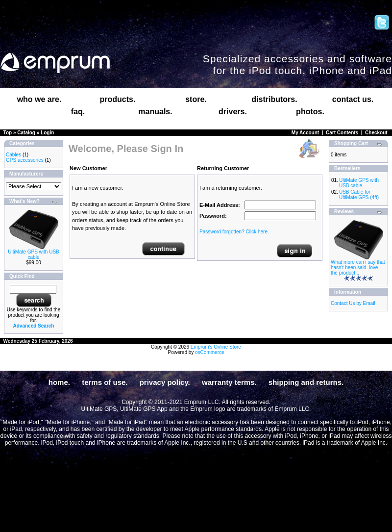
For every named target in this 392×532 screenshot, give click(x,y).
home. (59, 382)
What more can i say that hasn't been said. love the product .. (358, 267)
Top (8, 133)
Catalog (26, 133)
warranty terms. (229, 382)
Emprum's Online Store (216, 347)
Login (47, 133)
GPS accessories (25, 160)
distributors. (274, 99)
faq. (78, 112)
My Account (305, 133)
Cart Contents (342, 133)
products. (118, 99)
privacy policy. (165, 382)
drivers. (233, 112)
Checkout (376, 133)
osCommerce (209, 352)
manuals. (155, 112)
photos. (310, 112)
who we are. (39, 99)
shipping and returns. (306, 382)
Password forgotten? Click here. (234, 232)
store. (196, 99)
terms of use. (105, 382)
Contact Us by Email (353, 303)
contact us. (353, 99)
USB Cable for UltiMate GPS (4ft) (359, 195)
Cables (13, 155)
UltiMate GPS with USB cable (33, 254)
